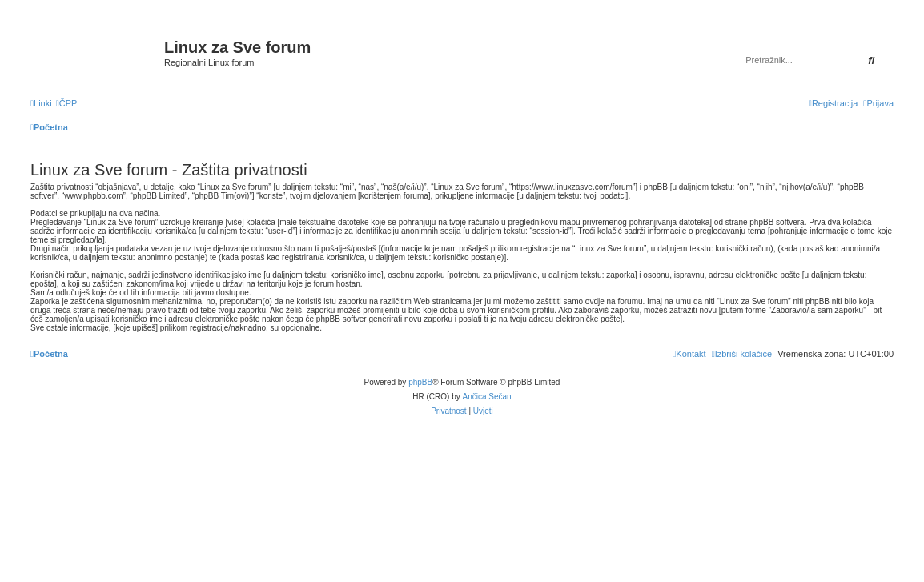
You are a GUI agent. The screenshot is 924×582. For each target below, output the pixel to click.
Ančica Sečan (487, 397)
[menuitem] (67, 103)
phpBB (420, 382)
